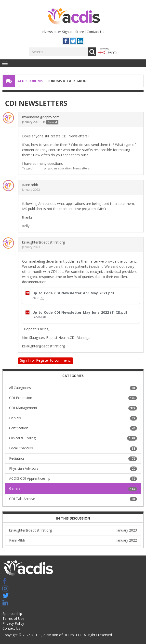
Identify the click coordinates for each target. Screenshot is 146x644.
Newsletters (81, 168)
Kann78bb (30, 185)
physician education (58, 168)
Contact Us (95, 32)
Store (80, 32)
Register (43, 360)
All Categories (73, 388)
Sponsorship (12, 614)
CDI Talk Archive (73, 499)
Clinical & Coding (73, 438)
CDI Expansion (73, 398)
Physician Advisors (73, 468)
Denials (73, 418)
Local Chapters (73, 448)
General (52, 122)
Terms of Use (13, 618)
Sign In (25, 360)
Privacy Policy (13, 623)
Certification (73, 428)
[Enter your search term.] (58, 52)
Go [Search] (92, 52)
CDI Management (73, 408)
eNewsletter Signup (57, 32)
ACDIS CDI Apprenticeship (73, 478)
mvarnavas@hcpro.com (41, 117)
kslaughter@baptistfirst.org (43, 242)
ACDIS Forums (30, 81)
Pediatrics (73, 458)
